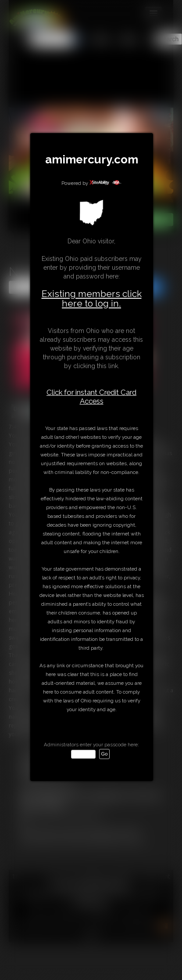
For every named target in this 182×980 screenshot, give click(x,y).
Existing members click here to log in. (92, 298)
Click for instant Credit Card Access (91, 397)
